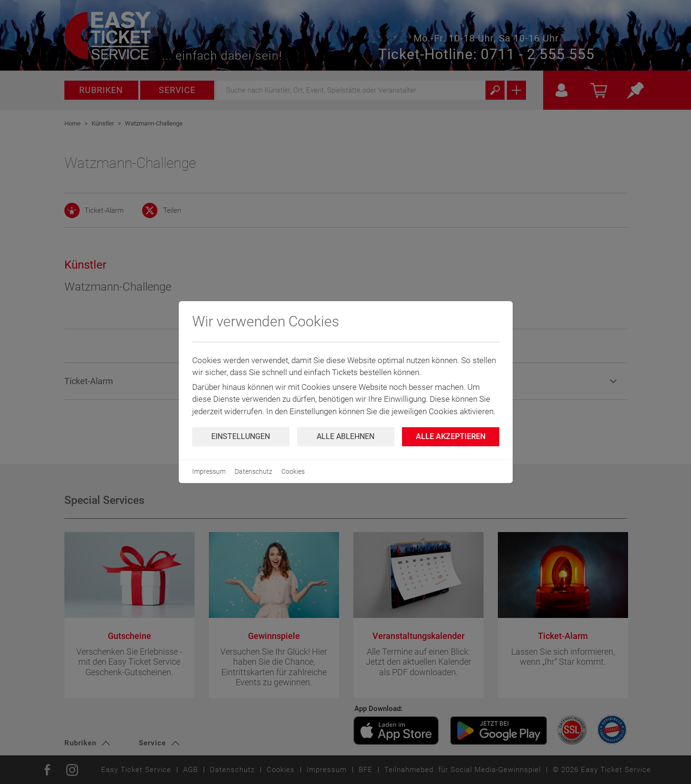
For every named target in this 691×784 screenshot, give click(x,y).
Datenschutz (253, 471)
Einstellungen (241, 436)
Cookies (293, 471)
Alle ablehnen (345, 436)
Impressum (209, 471)
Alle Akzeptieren (451, 436)
